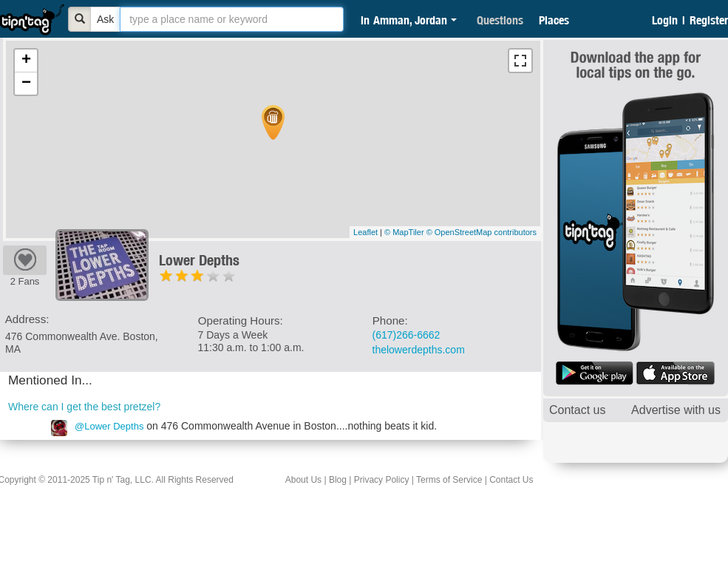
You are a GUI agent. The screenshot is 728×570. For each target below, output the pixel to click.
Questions (500, 20)
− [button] (26, 84)
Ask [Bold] (105, 19)
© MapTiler (404, 232)
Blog (338, 480)
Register (709, 20)
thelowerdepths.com (419, 350)
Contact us (577, 410)
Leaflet (365, 232)
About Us (303, 480)
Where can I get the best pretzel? (84, 407)
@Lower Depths (109, 426)
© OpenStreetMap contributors (482, 232)
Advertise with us (676, 410)
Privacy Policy (382, 480)
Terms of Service (449, 480)
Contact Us (511, 480)
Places (554, 20)
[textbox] (232, 19)
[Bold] (80, 19)
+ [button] (26, 61)
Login (665, 20)
